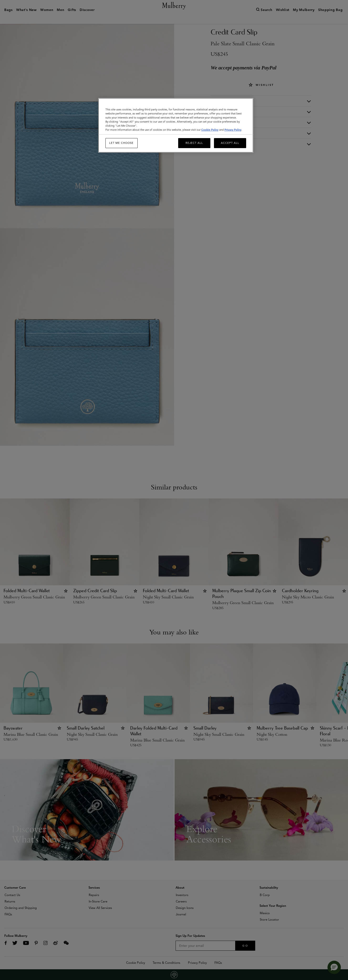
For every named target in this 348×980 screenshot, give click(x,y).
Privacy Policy (233, 130)
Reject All (194, 143)
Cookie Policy (210, 130)
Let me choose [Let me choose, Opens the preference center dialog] (121, 143)
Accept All (230, 143)
